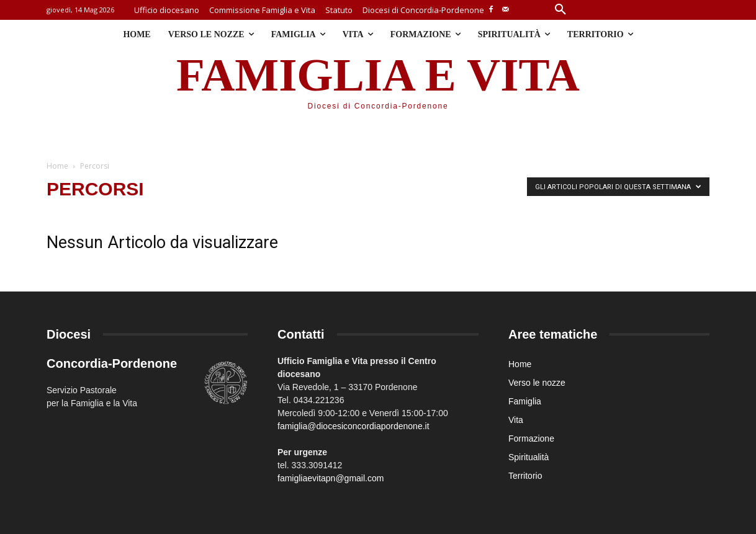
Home (57, 166)
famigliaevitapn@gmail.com (331, 478)
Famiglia (525, 401)
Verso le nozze (537, 383)
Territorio (525, 476)
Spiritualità (529, 457)
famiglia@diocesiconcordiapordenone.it (353, 426)
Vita (516, 420)
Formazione (531, 438)
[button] (560, 10)
